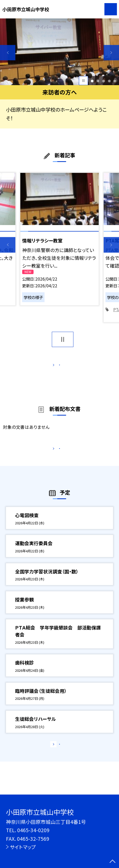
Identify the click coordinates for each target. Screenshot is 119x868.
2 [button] (98, 81)
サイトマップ (23, 847)
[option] (59, 52)
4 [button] (109, 81)
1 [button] (92, 81)
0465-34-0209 (33, 830)
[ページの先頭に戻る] (112, 862)
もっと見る (56, 366)
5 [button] (115, 81)
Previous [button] (8, 53)
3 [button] (104, 81)
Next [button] (111, 53)
